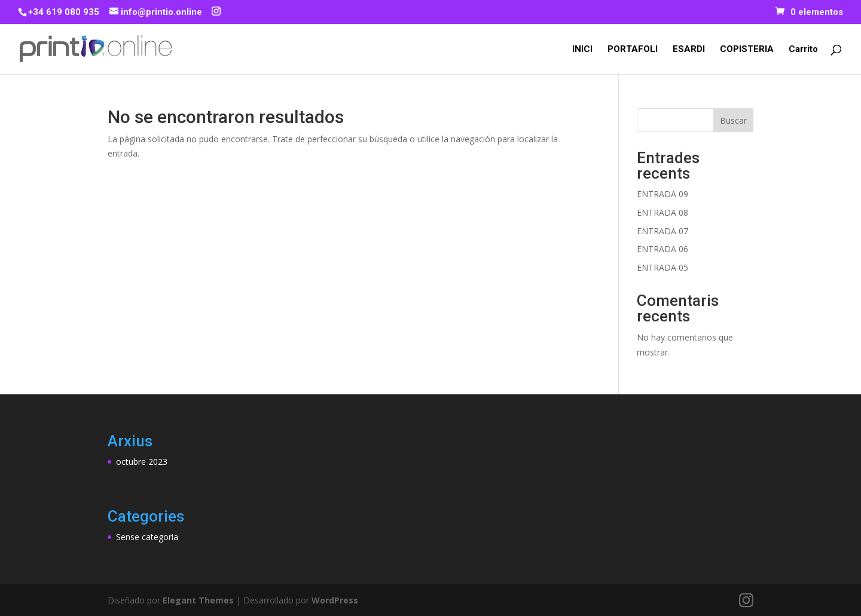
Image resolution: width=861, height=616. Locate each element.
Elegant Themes (198, 600)
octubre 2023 (142, 462)
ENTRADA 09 (662, 194)
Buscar (733, 120)
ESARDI (689, 50)
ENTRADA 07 (662, 231)
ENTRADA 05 (662, 267)
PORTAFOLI (633, 50)
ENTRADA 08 (662, 212)
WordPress (335, 600)
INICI (582, 50)
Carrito (803, 50)
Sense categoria (147, 537)
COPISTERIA (747, 50)
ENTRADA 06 (662, 249)
